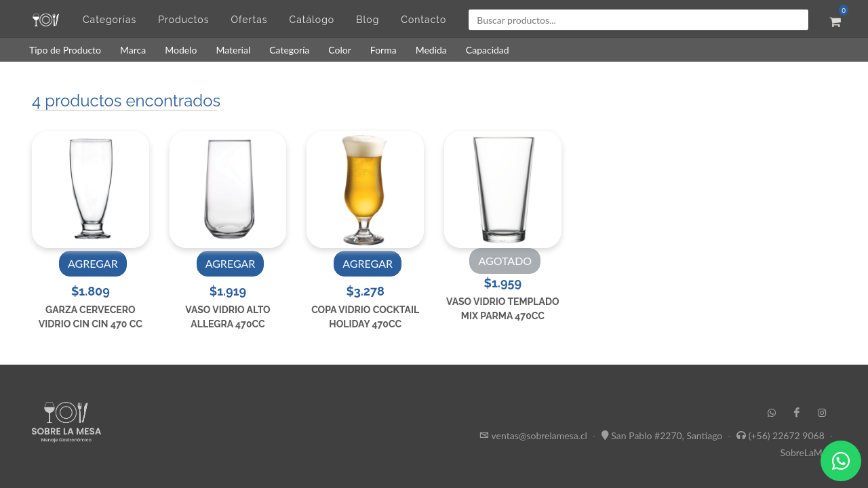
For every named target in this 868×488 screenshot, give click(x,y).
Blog (368, 20)
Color (340, 50)
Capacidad (488, 50)
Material (233, 50)
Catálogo (312, 20)
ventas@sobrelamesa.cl (539, 435)
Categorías (110, 20)
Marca (133, 50)
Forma (383, 50)
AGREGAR (93, 263)
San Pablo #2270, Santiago (667, 435)
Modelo (181, 50)
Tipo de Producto (65, 50)
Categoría (289, 50)
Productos (183, 20)
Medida (431, 50)
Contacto (423, 20)
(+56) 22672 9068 (787, 435)
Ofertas (249, 20)
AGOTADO (505, 261)
